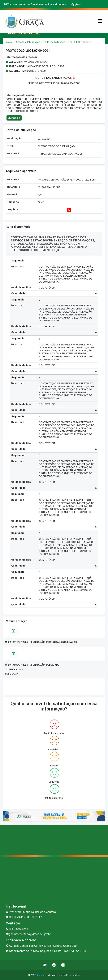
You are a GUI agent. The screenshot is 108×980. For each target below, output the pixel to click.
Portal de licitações (54, 42)
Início (9, 42)
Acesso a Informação (28, 42)
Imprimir (14, 118)
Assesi (40, 975)
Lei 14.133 (74, 42)
